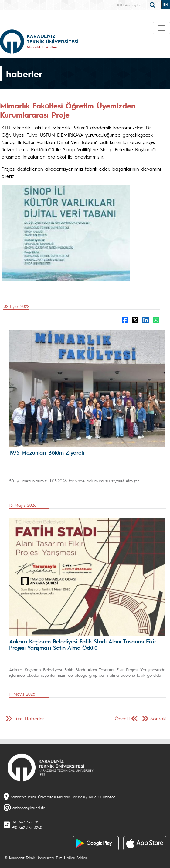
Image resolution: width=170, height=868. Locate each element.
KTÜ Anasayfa (129, 5)
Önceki (122, 718)
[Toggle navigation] (161, 28)
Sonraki (158, 718)
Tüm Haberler (29, 718)
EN (166, 5)
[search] (153, 5)
